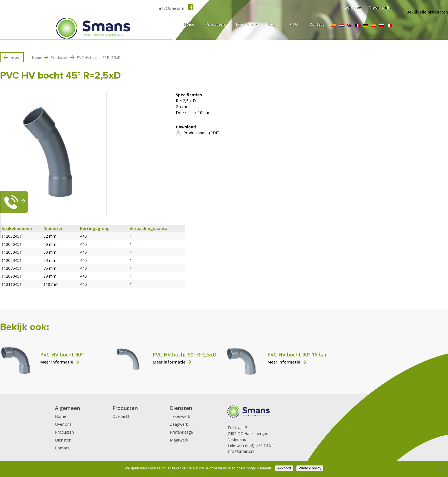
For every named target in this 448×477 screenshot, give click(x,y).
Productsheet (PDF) (201, 133)
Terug (14, 57)
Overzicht (121, 416)
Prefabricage (181, 432)
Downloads (379, 7)
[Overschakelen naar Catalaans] (334, 25)
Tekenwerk (180, 416)
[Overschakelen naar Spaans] (373, 25)
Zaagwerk (179, 424)
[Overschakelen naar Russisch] (381, 25)
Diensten (63, 440)
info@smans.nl (171, 8)
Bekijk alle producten (427, 12)
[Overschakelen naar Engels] (350, 25)
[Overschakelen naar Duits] (365, 25)
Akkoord (284, 468)
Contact (62, 448)
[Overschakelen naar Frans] (358, 25)
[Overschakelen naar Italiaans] (389, 25)
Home (37, 57)
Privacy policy (310, 468)
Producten (60, 57)
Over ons (353, 7)
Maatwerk (179, 440)
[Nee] (441, 469)
